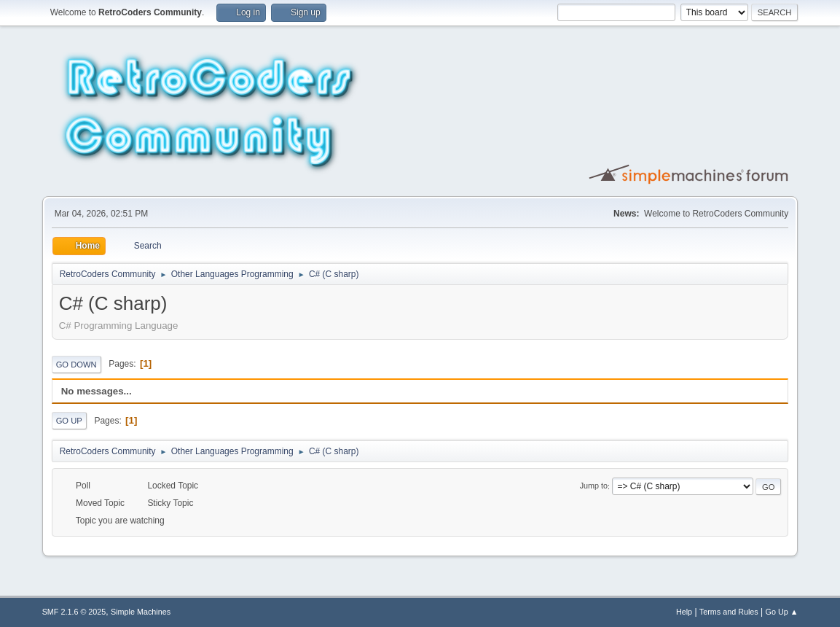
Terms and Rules (729, 612)
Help (684, 612)
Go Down (76, 365)
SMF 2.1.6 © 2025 (74, 612)
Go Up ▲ (782, 612)
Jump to (594, 486)
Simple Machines (141, 612)
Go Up (69, 421)
